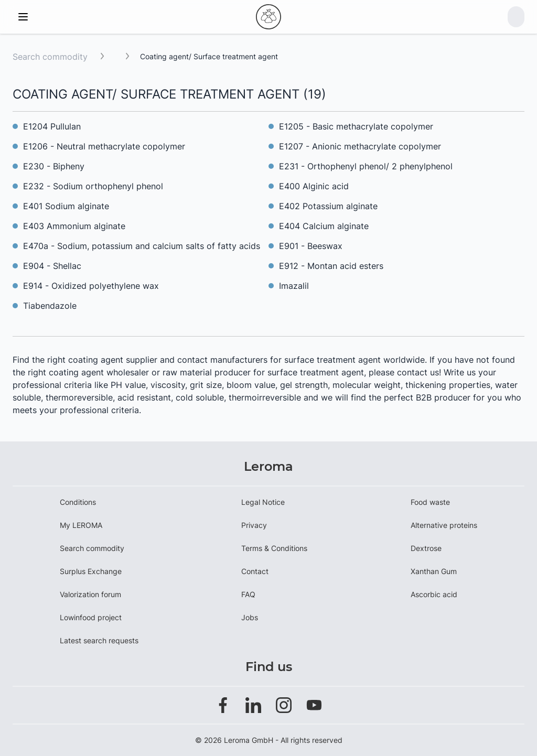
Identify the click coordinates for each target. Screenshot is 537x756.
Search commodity (50, 57)
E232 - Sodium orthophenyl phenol (93, 186)
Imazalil (294, 286)
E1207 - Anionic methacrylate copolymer (360, 146)
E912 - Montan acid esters (331, 266)
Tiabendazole (50, 306)
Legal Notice (263, 502)
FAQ (248, 594)
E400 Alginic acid (314, 186)
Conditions (78, 502)
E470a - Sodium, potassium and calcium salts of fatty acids (142, 246)
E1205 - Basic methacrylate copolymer (357, 126)
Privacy (254, 525)
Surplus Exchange (91, 571)
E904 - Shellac (52, 266)
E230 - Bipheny (54, 166)
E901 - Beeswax (311, 246)
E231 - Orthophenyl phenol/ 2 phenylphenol (366, 166)
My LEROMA (81, 525)
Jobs (250, 617)
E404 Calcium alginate (324, 226)
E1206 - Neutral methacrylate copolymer (104, 146)
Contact (255, 571)
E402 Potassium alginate (328, 206)
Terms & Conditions (274, 548)
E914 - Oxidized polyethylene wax (91, 286)
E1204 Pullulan (52, 126)
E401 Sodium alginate (66, 206)
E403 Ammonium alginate (74, 226)
